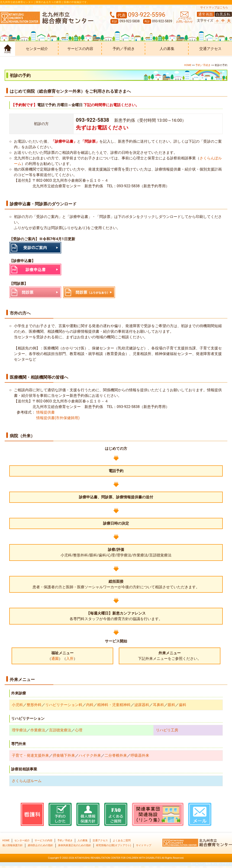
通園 (55, 659)
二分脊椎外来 (116, 755)
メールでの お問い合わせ (184, 20)
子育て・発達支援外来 (30, 755)
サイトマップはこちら (214, 7)
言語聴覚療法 (60, 730)
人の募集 (167, 49)
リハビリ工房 (167, 730)
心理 (79, 730)
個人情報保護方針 (13, 845)
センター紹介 (37, 49)
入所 (70, 659)
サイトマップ (144, 845)
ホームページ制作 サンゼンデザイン (211, 864)
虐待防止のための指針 (40, 845)
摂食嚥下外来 (64, 755)
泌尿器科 (142, 705)
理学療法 (19, 730)
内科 (90, 705)
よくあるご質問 (122, 840)
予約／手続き (124, 49)
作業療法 (38, 730)
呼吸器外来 (140, 755)
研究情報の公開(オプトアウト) (114, 845)
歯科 (183, 705)
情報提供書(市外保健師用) (57, 418)
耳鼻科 (158, 705)
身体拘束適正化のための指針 (75, 845)
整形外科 (34, 705)
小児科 (17, 705)
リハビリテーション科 (64, 705)
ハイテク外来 (90, 755)
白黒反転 (223, 14)
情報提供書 (45, 412)
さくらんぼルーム (27, 781)
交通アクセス (210, 49)
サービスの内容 (80, 49)
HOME (188, 65)
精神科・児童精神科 (114, 705)
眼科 (171, 705)
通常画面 (206, 14)
